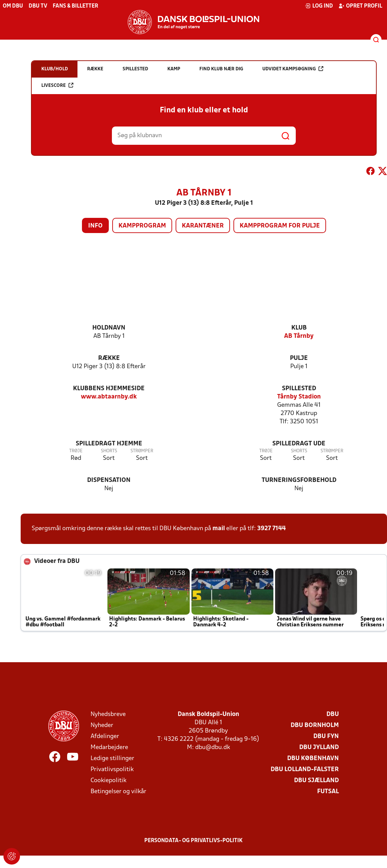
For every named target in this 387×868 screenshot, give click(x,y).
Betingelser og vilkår (118, 792)
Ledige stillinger (112, 759)
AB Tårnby (299, 336)
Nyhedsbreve (108, 714)
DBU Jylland (319, 748)
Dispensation (109, 480)
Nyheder (102, 725)
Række (109, 358)
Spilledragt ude (299, 444)
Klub (299, 328)
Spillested (299, 389)
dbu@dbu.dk (213, 748)
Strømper (142, 451)
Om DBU (13, 6)
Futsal (328, 792)
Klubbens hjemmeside (109, 389)
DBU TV (38, 6)
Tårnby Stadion (299, 397)
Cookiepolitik (108, 781)
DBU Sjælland (316, 781)
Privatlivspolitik (112, 770)
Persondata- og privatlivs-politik (193, 841)
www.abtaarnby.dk (109, 397)
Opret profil (360, 6)
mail (219, 529)
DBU (333, 714)
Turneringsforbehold (299, 480)
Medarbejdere (109, 748)
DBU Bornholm (315, 725)
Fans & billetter (75, 6)
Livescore (57, 85)
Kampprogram (142, 226)
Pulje (299, 358)
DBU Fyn (326, 736)
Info (95, 226)
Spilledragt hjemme (109, 444)
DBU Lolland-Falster (305, 770)
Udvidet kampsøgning (293, 69)
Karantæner (203, 226)
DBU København (313, 759)
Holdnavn (109, 328)
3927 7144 (271, 529)
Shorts (109, 451)
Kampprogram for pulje (280, 226)
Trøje (76, 451)
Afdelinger (105, 736)
